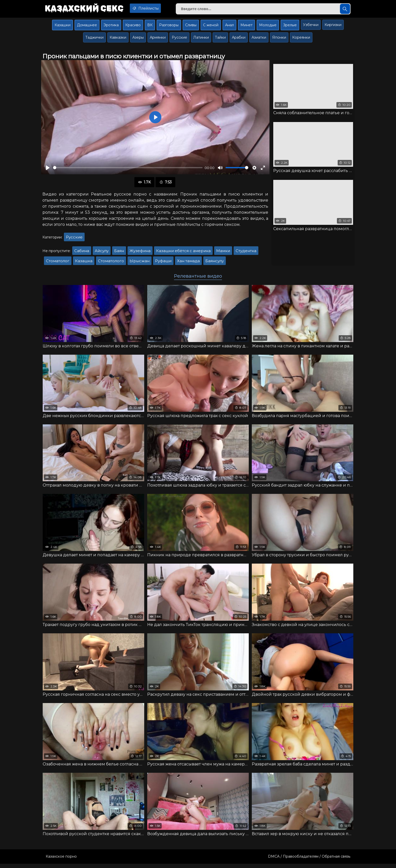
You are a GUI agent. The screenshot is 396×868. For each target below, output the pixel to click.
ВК (150, 27)
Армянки (158, 39)
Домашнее (87, 27)
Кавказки (118, 39)
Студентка (246, 253)
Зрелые (290, 27)
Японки (279, 39)
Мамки (223, 253)
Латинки (201, 39)
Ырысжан (140, 263)
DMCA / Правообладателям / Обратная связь (309, 861)
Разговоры (169, 27)
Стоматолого (111, 263)
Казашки (63, 27)
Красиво (133, 27)
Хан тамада (188, 263)
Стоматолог (58, 263)
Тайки (220, 39)
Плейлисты (152, 8)
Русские (179, 39)
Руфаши (163, 263)
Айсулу (102, 253)
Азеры (138, 39)
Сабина (82, 253)
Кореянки (301, 39)
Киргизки (333, 27)
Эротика (111, 27)
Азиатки (259, 39)
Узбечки (311, 27)
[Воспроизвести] (48, 170)
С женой (211, 27)
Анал (229, 27)
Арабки (239, 39)
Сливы (191, 27)
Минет (246, 27)
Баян (119, 253)
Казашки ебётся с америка (183, 253)
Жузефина (140, 253)
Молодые (268, 27)
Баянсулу (215, 263)
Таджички (94, 39)
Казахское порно (61, 861)
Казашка (84, 263)
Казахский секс (86, 9)
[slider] (128, 170)
